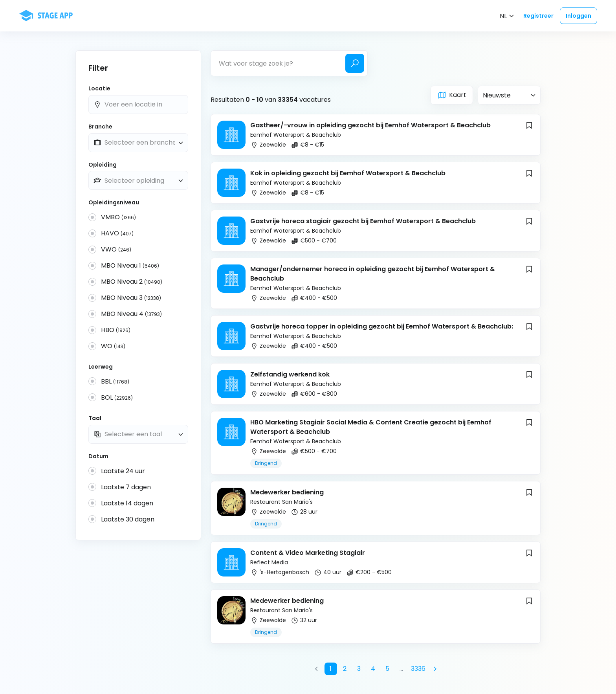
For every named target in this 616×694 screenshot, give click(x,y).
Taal (95, 418)
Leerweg (101, 367)
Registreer (538, 16)
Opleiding (103, 165)
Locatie (99, 89)
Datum (98, 456)
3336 (418, 669)
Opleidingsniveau (114, 203)
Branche (100, 127)
